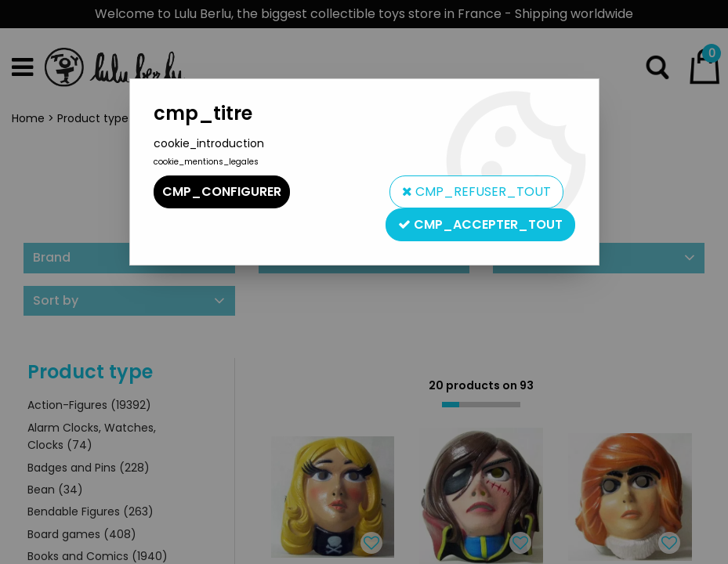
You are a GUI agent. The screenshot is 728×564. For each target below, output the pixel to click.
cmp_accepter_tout (480, 224)
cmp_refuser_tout (476, 192)
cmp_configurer (222, 192)
